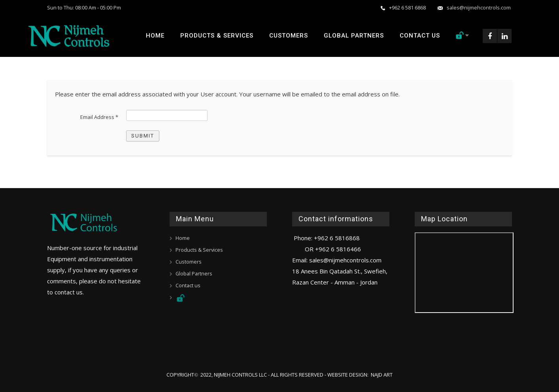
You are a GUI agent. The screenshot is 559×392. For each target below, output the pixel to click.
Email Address (99, 117)
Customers (288, 36)
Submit (143, 136)
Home (155, 36)
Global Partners (353, 36)
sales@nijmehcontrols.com (475, 8)
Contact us (419, 36)
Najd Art (382, 374)
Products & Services (216, 36)
